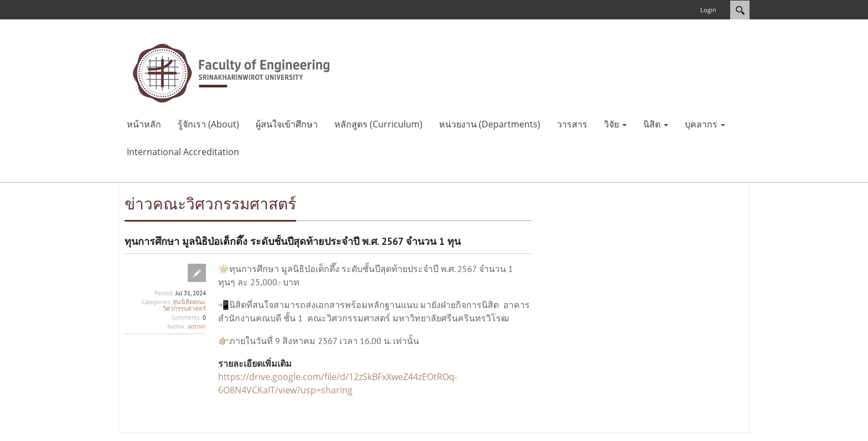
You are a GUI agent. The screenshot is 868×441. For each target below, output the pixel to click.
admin (197, 326)
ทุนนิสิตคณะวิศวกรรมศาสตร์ (184, 305)
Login (708, 10)
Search (740, 10)
